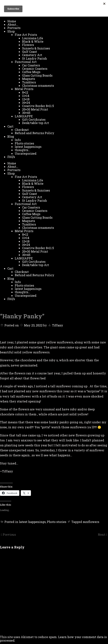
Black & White (33, 41)
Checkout (22, 130)
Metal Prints (24, 89)
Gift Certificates (34, 119)
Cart (10, 126)
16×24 (26, 103)
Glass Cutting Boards (37, 75)
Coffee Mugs (31, 72)
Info (18, 140)
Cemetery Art (32, 55)
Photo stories (24, 143)
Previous (9, 534)
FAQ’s (11, 157)
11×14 (26, 96)
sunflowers (91, 522)
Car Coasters (31, 65)
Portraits (14, 28)
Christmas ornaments (38, 86)
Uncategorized (26, 153)
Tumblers (29, 82)
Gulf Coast (30, 52)
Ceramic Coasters (35, 69)
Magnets (29, 79)
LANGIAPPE (24, 116)
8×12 (25, 92)
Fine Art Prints (26, 35)
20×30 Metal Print (35, 109)
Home (12, 21)
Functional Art (26, 62)
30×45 (26, 113)
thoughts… (22, 150)
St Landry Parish (34, 58)
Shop (11, 31)
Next (102, 534)
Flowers (28, 45)
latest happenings (28, 147)
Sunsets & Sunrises (36, 48)
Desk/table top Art (36, 123)
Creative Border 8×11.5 (38, 106)
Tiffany (58, 325)
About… (13, 24)
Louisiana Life (33, 38)
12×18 (26, 99)
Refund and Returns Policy (34, 133)
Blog (11, 136)
